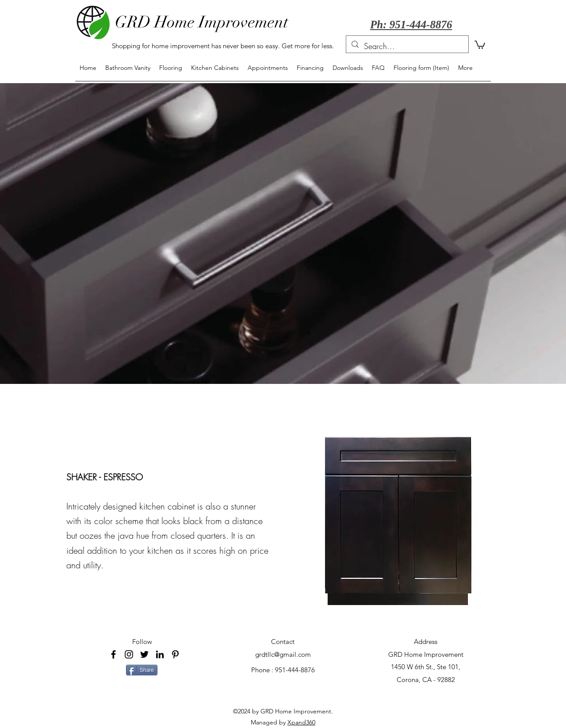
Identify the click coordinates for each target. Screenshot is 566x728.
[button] (480, 44)
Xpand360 (301, 722)
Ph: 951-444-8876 (411, 25)
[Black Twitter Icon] (144, 654)
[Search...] (407, 46)
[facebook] (113, 654)
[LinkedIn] (160, 654)
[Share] (142, 670)
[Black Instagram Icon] (129, 654)
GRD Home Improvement (202, 22)
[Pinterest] (175, 654)
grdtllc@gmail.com (283, 654)
